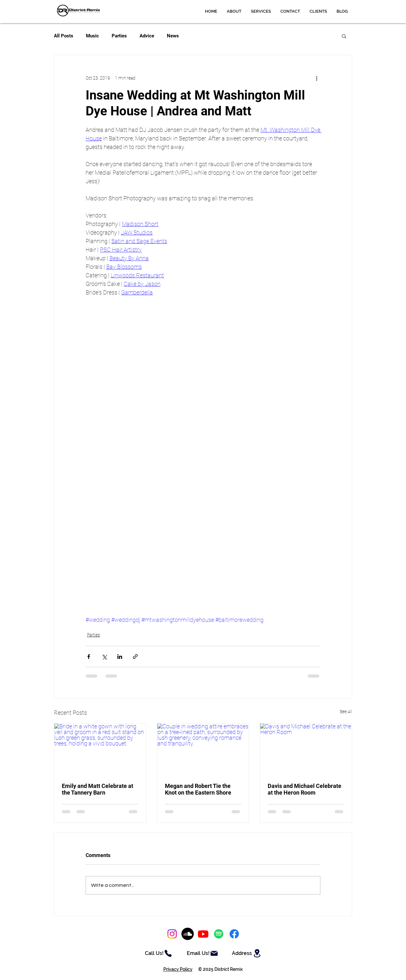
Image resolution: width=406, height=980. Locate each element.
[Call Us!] (159, 953)
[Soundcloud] (188, 934)
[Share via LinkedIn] (120, 657)
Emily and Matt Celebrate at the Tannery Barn (98, 789)
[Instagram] (172, 934)
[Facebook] (234, 934)
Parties (119, 36)
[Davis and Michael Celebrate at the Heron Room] (306, 749)
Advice (147, 36)
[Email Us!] (203, 953)
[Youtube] (203, 934)
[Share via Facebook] (89, 657)
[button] (261, 11)
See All (346, 712)
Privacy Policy (178, 969)
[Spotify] (219, 934)
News (173, 36)
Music (92, 36)
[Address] (247, 953)
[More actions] (317, 78)
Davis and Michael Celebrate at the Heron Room (304, 789)
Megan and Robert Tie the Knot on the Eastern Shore (198, 789)
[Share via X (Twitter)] (104, 657)
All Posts (64, 36)
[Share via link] (135, 657)
